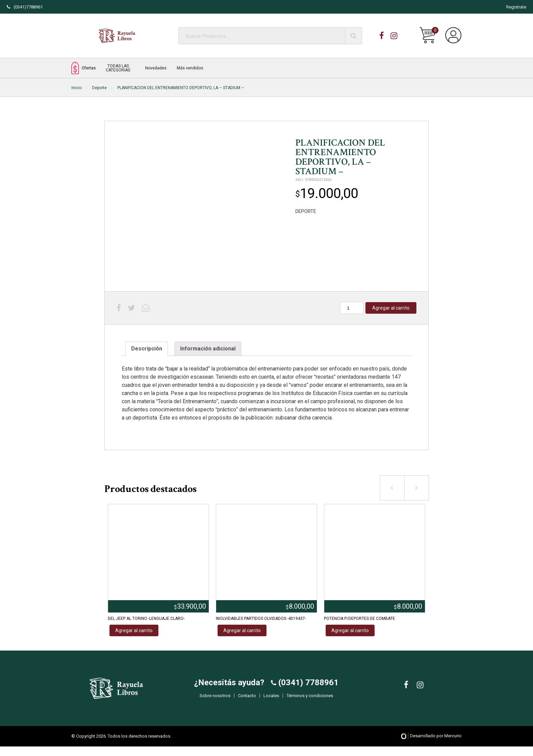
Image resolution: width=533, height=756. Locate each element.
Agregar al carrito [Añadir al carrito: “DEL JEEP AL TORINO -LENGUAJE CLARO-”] (134, 630)
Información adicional (208, 349)
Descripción (147, 349)
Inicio (76, 88)
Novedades (156, 68)
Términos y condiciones (310, 701)
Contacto (247, 701)
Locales (271, 701)
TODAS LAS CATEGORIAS (118, 68)
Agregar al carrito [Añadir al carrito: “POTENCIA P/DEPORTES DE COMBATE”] (350, 630)
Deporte (99, 88)
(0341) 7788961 (307, 688)
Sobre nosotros (215, 701)
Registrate (516, 7)
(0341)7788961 (25, 7)
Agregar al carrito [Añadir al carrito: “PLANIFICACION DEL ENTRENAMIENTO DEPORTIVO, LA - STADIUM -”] (391, 308)
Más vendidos (190, 68)
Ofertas (84, 68)
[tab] (147, 349)
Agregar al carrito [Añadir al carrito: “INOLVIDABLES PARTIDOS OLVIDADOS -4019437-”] (242, 630)
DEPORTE (306, 211)
